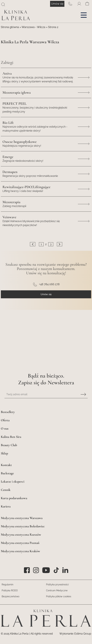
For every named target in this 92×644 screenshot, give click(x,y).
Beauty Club (9, 445)
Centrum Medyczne (57, 590)
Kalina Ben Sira (11, 437)
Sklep (4, 453)
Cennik (6, 490)
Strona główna (10, 27)
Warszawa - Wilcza (33, 27)
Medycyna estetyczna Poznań (20, 543)
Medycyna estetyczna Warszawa (22, 518)
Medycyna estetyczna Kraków (20, 551)
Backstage (7, 473)
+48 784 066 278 (70, 4)
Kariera (6, 506)
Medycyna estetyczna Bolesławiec (23, 526)
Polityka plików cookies (59, 596)
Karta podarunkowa (14, 498)
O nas (5, 428)
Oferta (5, 420)
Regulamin (7, 585)
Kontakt (6, 465)
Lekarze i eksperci (13, 482)
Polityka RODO (10, 590)
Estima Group (83, 634)
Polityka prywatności (57, 585)
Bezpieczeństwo (10, 596)
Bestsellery (8, 412)
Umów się (57, 4)
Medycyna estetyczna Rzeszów (21, 535)
